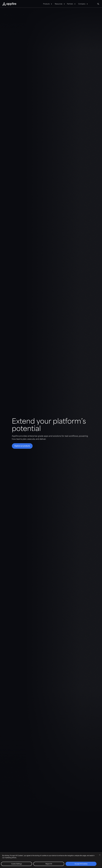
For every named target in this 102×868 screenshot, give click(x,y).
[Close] (100, 855)
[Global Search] (98, 4)
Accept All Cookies (81, 864)
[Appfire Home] (9, 4)
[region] (51, 860)
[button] (22, 446)
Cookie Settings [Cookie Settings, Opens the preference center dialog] (17, 864)
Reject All (49, 864)
